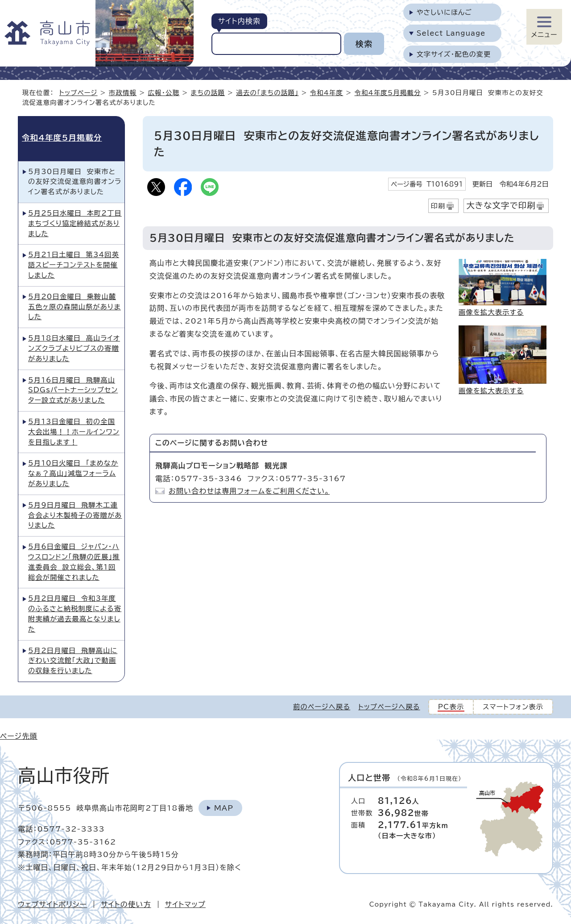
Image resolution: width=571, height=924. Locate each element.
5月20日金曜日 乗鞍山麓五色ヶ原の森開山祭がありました (74, 307)
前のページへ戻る (322, 707)
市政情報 (123, 93)
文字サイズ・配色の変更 (454, 54)
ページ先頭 (19, 736)
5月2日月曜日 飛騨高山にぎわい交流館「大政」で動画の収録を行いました (73, 661)
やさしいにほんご (444, 12)
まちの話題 (208, 93)
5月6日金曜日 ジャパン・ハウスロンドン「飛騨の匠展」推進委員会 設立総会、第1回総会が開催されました (74, 562)
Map (224, 808)
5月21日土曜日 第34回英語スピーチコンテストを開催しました (74, 265)
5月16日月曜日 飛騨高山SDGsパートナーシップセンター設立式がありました (73, 390)
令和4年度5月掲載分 (388, 93)
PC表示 (451, 707)
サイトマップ (185, 904)
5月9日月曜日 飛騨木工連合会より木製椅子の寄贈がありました (75, 515)
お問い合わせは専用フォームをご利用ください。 (249, 491)
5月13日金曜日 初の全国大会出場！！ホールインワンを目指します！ (74, 432)
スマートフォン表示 (513, 707)
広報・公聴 (164, 93)
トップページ (79, 93)
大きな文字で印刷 (501, 205)
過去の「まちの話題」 (267, 93)
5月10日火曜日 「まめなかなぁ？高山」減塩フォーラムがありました (73, 473)
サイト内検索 (239, 21)
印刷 (438, 206)
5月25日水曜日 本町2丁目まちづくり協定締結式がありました (75, 223)
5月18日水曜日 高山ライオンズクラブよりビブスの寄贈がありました (74, 348)
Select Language (451, 33)
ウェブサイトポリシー (52, 904)
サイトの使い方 (126, 904)
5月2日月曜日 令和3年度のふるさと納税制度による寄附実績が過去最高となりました (75, 614)
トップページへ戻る (389, 707)
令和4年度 (327, 93)
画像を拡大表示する (491, 312)
